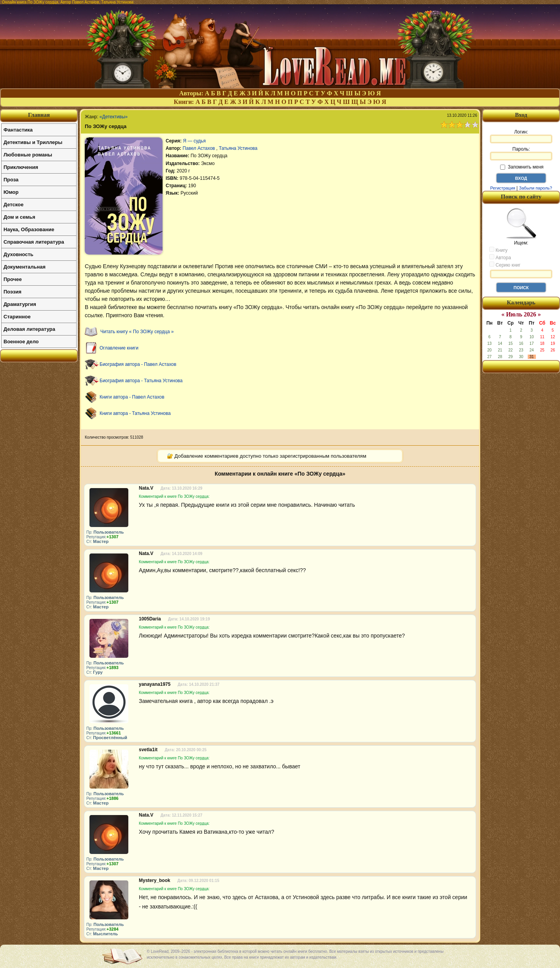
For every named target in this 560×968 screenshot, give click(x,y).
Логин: (521, 136)
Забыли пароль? (536, 188)
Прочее (13, 279)
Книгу (498, 250)
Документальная (24, 267)
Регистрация (502, 188)
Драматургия (20, 304)
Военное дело (21, 342)
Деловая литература (29, 329)
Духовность (18, 254)
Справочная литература (34, 242)
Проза (11, 180)
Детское (13, 205)
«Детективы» (114, 117)
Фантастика (18, 130)
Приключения (21, 167)
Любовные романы (28, 155)
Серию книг (505, 265)
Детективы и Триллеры (33, 142)
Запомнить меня (522, 167)
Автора (500, 257)
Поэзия (12, 292)
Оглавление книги (119, 348)
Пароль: (521, 153)
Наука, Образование (29, 229)
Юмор (11, 192)
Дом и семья (19, 217)
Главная (39, 115)
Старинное (17, 317)
